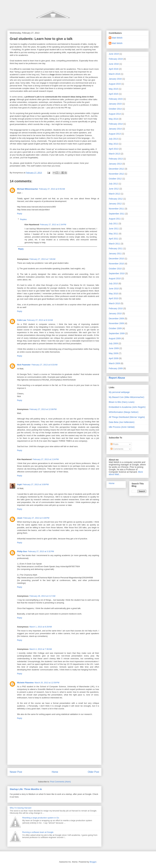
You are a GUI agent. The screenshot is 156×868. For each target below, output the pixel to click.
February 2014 (116, 124)
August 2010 (115, 278)
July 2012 (113, 184)
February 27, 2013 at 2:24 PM (46, 459)
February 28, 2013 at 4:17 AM (42, 596)
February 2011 (116, 249)
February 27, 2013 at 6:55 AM (52, 189)
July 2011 (113, 224)
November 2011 (116, 209)
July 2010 (113, 283)
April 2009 (114, 358)
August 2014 (115, 114)
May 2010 (113, 294)
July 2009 (113, 343)
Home (55, 772)
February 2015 (116, 99)
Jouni (20, 518)
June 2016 (114, 64)
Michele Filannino (25, 683)
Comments (117, 449)
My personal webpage (119, 392)
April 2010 (114, 298)
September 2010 (117, 273)
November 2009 (116, 323)
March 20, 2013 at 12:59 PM (47, 683)
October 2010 (115, 269)
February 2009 (116, 368)
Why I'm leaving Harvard (20, 808)
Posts (114, 444)
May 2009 (113, 353)
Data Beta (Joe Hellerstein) (122, 422)
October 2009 (115, 328)
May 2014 (113, 119)
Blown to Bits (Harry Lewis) (122, 402)
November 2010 (116, 264)
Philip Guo (22, 551)
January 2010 (115, 313)
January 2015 (115, 104)
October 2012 (115, 179)
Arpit (19, 484)
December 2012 (116, 169)
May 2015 (113, 89)
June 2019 (114, 54)
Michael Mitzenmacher (28, 189)
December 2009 (116, 318)
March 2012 (114, 194)
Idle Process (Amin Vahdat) (122, 427)
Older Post (93, 772)
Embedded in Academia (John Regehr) (127, 407)
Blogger (93, 862)
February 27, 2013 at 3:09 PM (36, 484)
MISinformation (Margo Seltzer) (124, 412)
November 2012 (116, 174)
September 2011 (117, 214)
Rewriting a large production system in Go (41, 818)
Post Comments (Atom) (60, 782)
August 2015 (115, 84)
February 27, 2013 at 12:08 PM (43, 409)
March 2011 (114, 244)
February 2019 (116, 59)
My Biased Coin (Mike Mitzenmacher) (127, 397)
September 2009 (117, 333)
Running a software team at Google (38, 832)
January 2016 (115, 79)
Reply (20, 214)
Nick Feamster (24, 365)
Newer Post (16, 772)
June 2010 (114, 289)
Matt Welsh (117, 38)
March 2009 (114, 363)
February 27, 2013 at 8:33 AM (44, 365)
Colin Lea (22, 320)
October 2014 (115, 109)
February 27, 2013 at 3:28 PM (36, 518)
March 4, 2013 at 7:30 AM (41, 649)
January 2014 (115, 129)
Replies (23, 219)
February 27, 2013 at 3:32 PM (41, 551)
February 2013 (116, 159)
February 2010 (116, 308)
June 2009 (114, 348)
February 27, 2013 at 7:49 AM (42, 259)
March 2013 (114, 154)
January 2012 (115, 204)
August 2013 (115, 134)
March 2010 (114, 303)
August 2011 (115, 219)
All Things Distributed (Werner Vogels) (127, 417)
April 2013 (114, 149)
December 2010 (116, 259)
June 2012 (114, 189)
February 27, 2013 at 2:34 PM (53, 225)
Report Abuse (117, 378)
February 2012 (116, 199)
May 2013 (113, 144)
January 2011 (115, 254)
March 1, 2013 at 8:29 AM (41, 627)
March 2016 (114, 74)
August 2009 (115, 338)
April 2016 (114, 69)
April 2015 (114, 94)
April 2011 (114, 239)
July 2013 (113, 139)
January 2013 (115, 164)
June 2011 (114, 229)
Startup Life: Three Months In (26, 789)
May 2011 (113, 234)
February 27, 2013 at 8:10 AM (40, 320)
